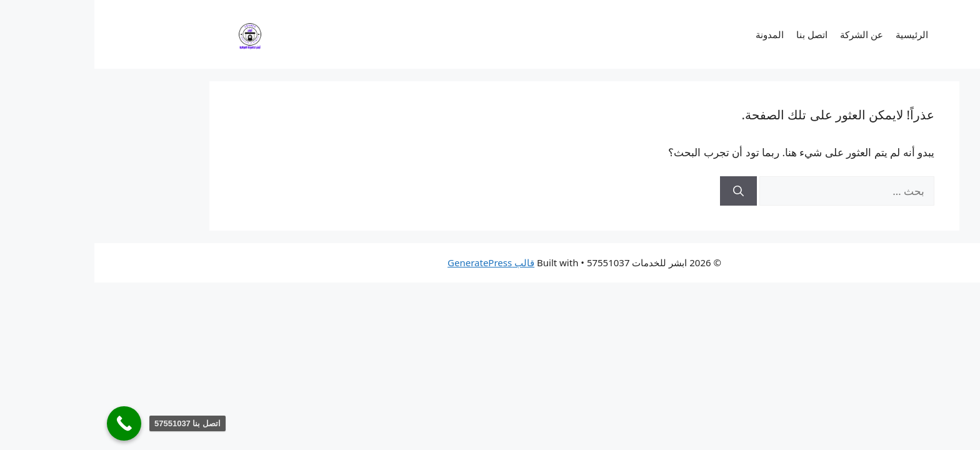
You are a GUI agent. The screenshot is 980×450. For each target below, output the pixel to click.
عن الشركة (767, 34)
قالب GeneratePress (397, 262)
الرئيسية (817, 34)
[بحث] (644, 191)
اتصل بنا (717, 34)
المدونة (675, 34)
